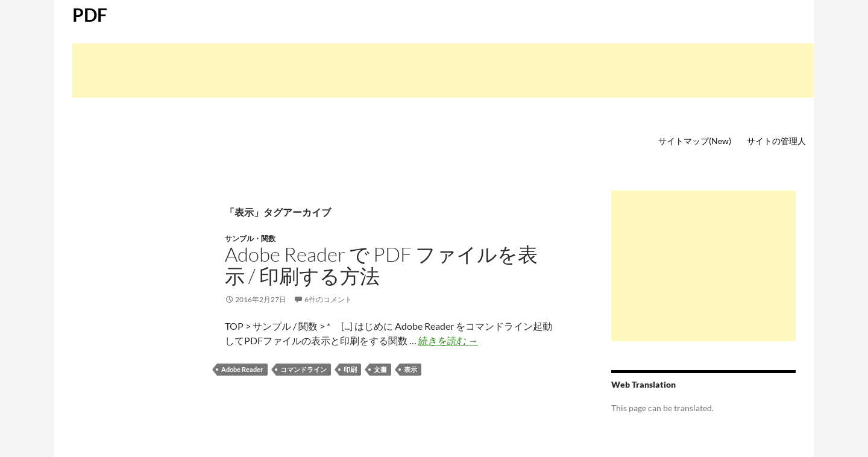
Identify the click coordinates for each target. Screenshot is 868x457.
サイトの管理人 (776, 141)
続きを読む (448, 340)
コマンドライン (303, 369)
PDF (90, 14)
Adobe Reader (242, 369)
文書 (380, 369)
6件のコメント (328, 299)
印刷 (350, 369)
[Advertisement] (443, 71)
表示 (410, 369)
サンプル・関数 (250, 238)
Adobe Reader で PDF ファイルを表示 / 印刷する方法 (381, 265)
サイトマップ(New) (695, 141)
